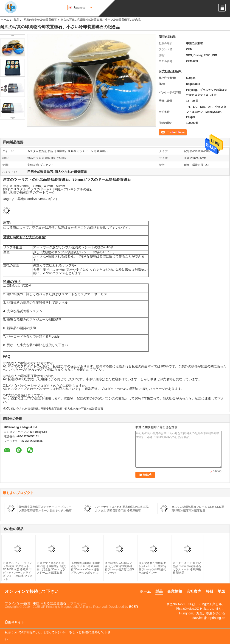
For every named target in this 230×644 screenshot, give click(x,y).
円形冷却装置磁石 (51, 409)
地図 (222, 591)
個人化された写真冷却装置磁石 (84, 409)
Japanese (83, 8)
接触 (210, 591)
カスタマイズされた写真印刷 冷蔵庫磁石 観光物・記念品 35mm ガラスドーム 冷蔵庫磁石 (51, 568)
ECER (134, 607)
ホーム (5, 20)
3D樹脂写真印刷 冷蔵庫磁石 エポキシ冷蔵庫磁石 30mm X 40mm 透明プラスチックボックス (85, 568)
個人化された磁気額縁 (25, 409)
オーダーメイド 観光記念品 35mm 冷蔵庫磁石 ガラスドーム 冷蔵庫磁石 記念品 (187, 568)
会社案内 (194, 591)
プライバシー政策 (18, 603)
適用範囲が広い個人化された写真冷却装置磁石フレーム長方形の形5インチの (119, 568)
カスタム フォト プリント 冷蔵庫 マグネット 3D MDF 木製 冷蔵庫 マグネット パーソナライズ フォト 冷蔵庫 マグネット (18, 571)
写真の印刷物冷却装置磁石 (40, 20)
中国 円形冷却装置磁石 (50, 603)
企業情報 (175, 591)
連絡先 (163, 132)
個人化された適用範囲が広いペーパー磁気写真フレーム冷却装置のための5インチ (152, 568)
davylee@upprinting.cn (209, 618)
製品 (16, 20)
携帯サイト (14, 622)
